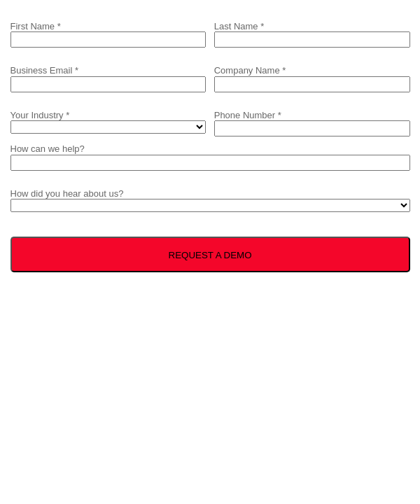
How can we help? (48, 149)
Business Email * (45, 70)
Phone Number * (248, 115)
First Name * (36, 26)
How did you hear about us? (67, 194)
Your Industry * (40, 115)
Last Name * (239, 26)
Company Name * (250, 70)
